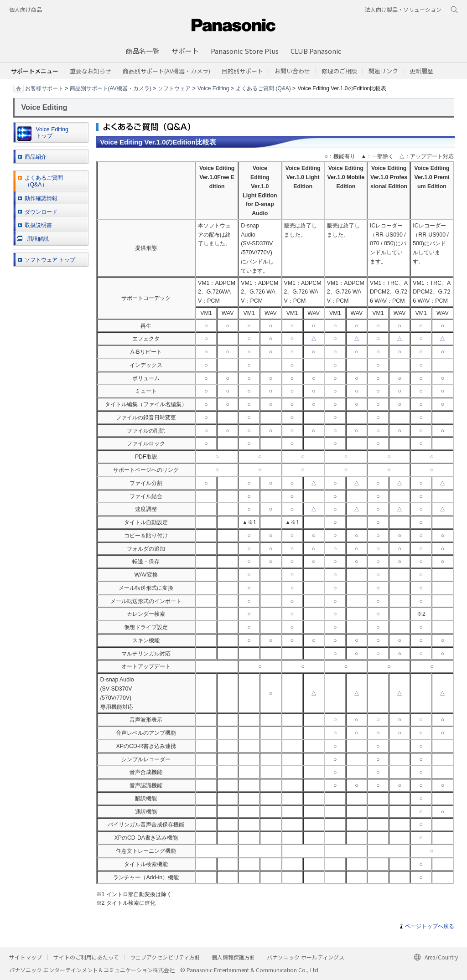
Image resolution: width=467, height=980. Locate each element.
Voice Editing (213, 88)
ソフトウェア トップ (50, 260)
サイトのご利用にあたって (86, 957)
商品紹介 (36, 157)
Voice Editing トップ (43, 134)
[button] (242, 71)
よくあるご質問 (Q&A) (263, 88)
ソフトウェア (174, 88)
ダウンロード (41, 212)
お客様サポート (44, 88)
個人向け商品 (26, 9)
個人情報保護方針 (233, 957)
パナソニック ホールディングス (306, 957)
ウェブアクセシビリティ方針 (165, 957)
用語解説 (33, 239)
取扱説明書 (38, 225)
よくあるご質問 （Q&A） (44, 181)
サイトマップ (26, 957)
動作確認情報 (41, 198)
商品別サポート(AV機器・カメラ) (111, 88)
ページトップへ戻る (430, 926)
